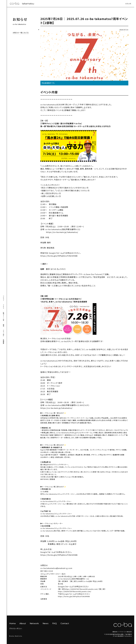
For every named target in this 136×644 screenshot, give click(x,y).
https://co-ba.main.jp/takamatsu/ (56, 408)
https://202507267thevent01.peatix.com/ (81, 589)
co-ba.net (128, 3)
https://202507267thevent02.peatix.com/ (75, 591)
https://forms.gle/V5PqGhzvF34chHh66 (59, 256)
